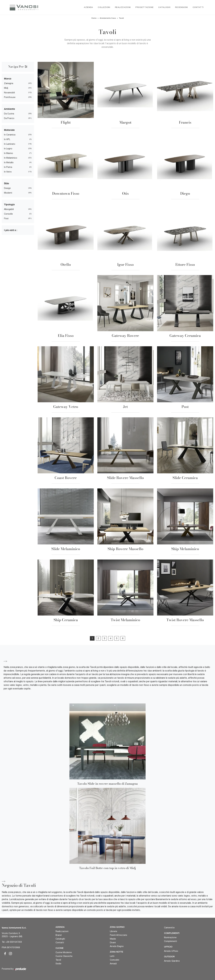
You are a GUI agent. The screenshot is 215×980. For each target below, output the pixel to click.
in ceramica (10, 135)
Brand (59, 935)
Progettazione (144, 7)
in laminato (10, 144)
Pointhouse (10, 97)
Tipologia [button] (9, 204)
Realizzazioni (123, 7)
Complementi (171, 941)
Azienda (88, 7)
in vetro (8, 172)
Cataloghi (164, 7)
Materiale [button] (9, 130)
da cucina (9, 114)
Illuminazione (170, 937)
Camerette (169, 928)
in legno (8, 149)
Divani (113, 943)
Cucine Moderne (64, 952)
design (7, 188)
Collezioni (104, 7)
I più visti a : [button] (11, 230)
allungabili (9, 209)
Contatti (198, 7)
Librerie (113, 931)
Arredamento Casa (108, 18)
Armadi (113, 964)
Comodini (115, 960)
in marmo (9, 153)
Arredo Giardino (172, 961)
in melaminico (11, 158)
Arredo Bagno (117, 946)
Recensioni (181, 7)
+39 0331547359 (14, 942)
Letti (112, 956)
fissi (6, 219)
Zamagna (9, 83)
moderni (8, 193)
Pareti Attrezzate (118, 935)
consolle (8, 214)
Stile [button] (6, 183)
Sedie (58, 964)
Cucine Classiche (64, 956)
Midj (6, 88)
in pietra (8, 167)
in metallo (9, 163)
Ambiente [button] (9, 109)
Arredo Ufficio (171, 951)
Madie (113, 939)
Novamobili (9, 93)
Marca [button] (8, 79)
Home (94, 18)
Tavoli (121, 18)
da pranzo (9, 118)
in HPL (7, 139)
